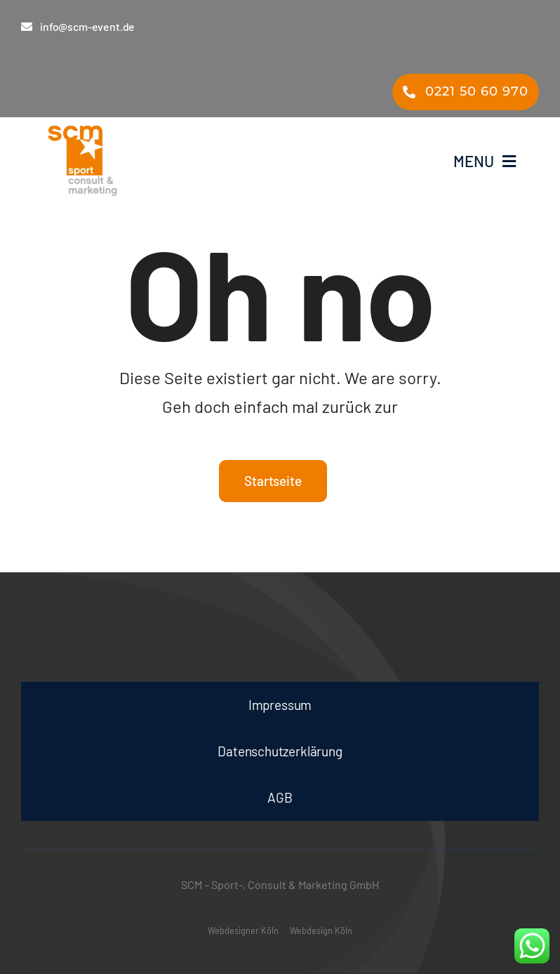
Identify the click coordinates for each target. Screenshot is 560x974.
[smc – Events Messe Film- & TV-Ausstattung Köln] (151, 161)
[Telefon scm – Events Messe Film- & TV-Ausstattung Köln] (466, 92)
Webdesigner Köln (243, 930)
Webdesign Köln (321, 930)
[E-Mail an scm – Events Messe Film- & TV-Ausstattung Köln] (87, 26)
